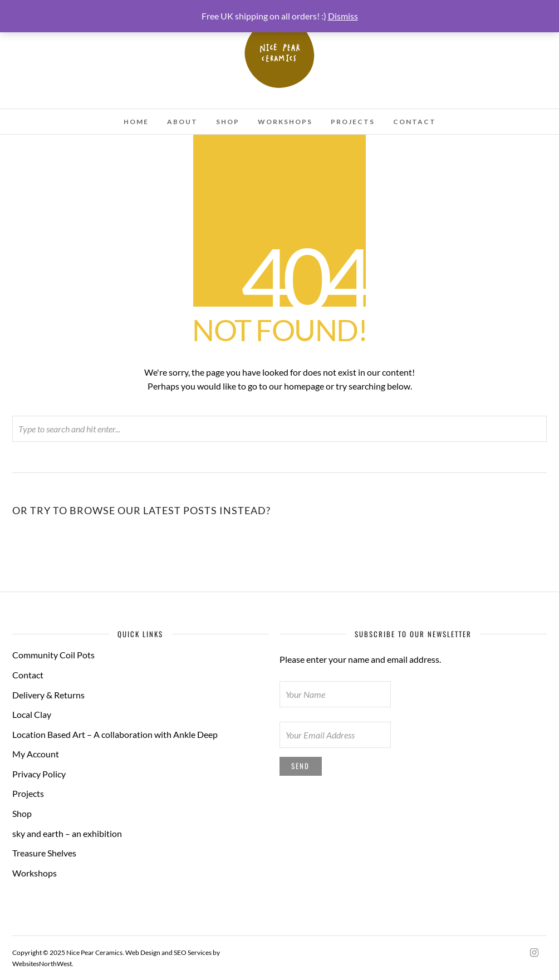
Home (136, 122)
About (182, 122)
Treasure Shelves (44, 853)
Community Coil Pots (53, 655)
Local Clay (32, 714)
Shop (228, 122)
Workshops (285, 122)
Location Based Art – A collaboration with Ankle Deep (115, 734)
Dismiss (343, 16)
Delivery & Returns (48, 695)
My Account (36, 754)
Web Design (143, 952)
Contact (415, 122)
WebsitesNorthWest (42, 964)
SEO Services (193, 952)
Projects (353, 122)
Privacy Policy (39, 774)
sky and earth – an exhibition (67, 833)
